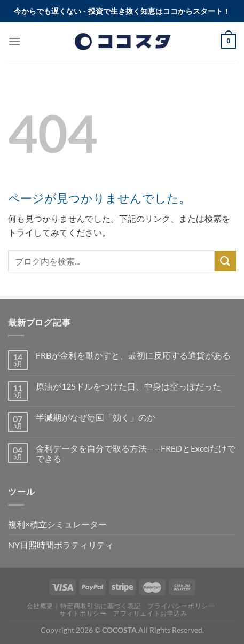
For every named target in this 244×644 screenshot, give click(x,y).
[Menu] (14, 41)
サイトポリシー (83, 613)
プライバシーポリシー (181, 606)
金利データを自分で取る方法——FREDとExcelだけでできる (136, 453)
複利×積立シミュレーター (57, 524)
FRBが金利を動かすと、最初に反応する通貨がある (133, 355)
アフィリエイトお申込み (150, 613)
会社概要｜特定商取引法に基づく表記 (84, 606)
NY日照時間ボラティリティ (61, 545)
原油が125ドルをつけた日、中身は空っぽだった (128, 386)
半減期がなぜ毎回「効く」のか (96, 417)
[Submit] (225, 261)
